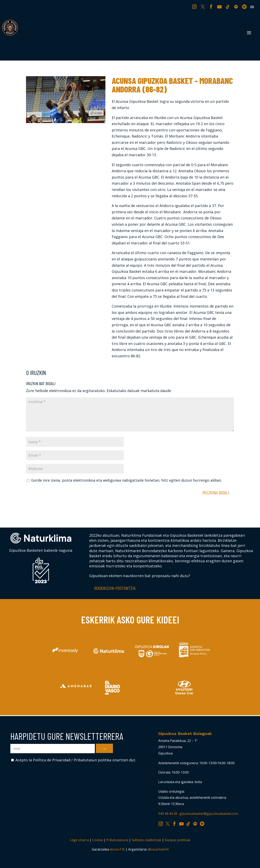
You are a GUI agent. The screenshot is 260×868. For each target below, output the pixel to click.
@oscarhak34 (158, 849)
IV (245, 7)
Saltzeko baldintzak (146, 840)
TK (228, 7)
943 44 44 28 (168, 814)
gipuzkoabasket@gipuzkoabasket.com (209, 814)
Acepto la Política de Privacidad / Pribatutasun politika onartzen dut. (74, 760)
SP (236, 7)
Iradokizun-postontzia (115, 588)
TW (203, 7)
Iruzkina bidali (216, 493)
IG (195, 7)
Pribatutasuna (117, 840)
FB (212, 7)
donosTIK (117, 849)
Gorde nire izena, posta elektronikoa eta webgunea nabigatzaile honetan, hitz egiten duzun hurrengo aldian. (126, 480)
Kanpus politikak (178, 840)
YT (220, 7)
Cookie (97, 840)
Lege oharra (79, 840)
